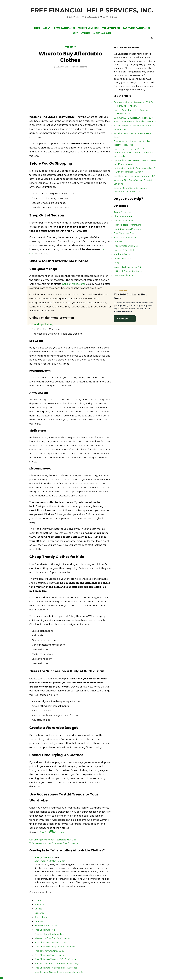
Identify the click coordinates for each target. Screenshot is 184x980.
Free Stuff (70, 47)
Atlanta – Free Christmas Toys (49, 934)
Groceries (39, 913)
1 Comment (59, 832)
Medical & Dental (122, 254)
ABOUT (47, 28)
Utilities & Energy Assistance (128, 271)
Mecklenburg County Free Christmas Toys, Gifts (59, 972)
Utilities (86, 33)
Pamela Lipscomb (79, 67)
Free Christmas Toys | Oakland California (55, 947)
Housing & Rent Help (125, 250)
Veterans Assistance (124, 275)
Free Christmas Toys (124, 233)
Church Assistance (64, 28)
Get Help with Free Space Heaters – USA (134, 176)
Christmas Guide (102, 33)
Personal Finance (123, 259)
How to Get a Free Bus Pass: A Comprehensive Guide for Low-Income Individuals (134, 153)
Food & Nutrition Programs (127, 229)
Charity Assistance (123, 216)
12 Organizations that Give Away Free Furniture (54, 843)
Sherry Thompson (44, 857)
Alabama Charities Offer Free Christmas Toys (57, 964)
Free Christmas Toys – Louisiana (50, 955)
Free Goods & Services (125, 237)
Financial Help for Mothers (127, 225)
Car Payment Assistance (136, 28)
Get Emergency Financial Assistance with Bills (53, 840)
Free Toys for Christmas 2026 (49, 951)
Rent (75, 33)
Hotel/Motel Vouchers (46, 926)
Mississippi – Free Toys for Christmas (52, 938)
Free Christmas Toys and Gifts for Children (56, 959)
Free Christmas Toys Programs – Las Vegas (56, 968)
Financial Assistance (124, 221)
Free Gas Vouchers (88, 28)
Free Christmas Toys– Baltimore (50, 942)
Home (37, 28)
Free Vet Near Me (111, 28)
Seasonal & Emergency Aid (127, 267)
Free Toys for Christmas (126, 246)
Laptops (39, 921)
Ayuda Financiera (122, 212)
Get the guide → (125, 319)
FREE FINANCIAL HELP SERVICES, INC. (92, 10)
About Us (39, 905)
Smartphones (41, 917)
